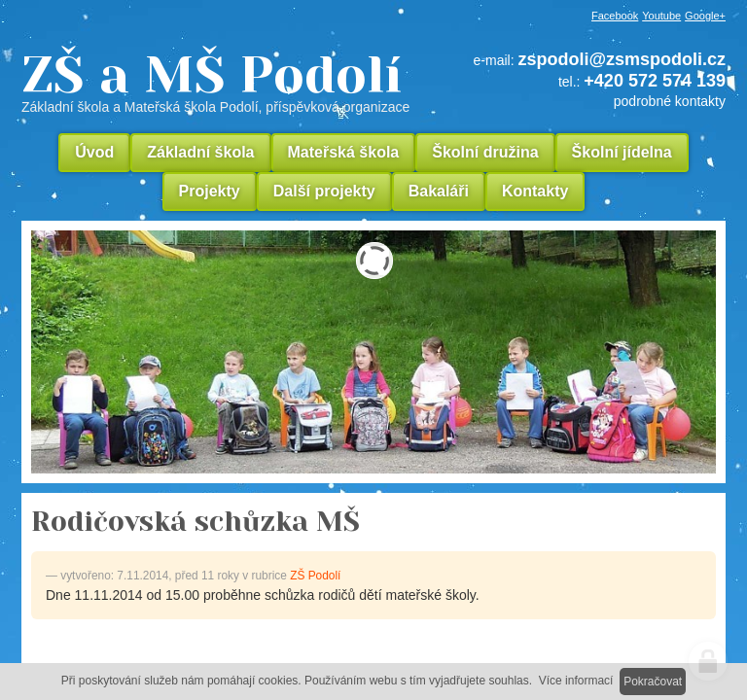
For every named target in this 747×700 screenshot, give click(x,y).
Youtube (661, 16)
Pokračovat (653, 682)
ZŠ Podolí (315, 576)
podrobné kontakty (670, 101)
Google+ (705, 16)
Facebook (615, 16)
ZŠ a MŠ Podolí (223, 82)
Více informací (576, 681)
